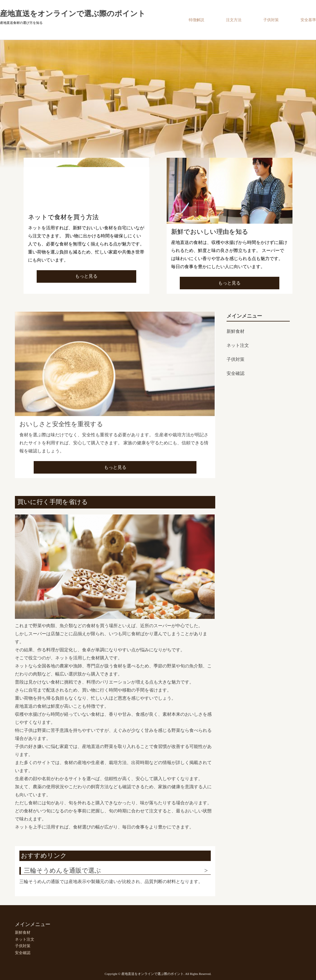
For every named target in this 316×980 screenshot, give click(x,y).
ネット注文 (238, 345)
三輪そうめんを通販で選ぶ (62, 871)
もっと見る (86, 276)
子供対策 (271, 20)
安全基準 (308, 20)
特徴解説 (196, 20)
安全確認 (236, 373)
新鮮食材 (236, 331)
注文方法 (234, 20)
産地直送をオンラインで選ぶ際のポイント (73, 14)
